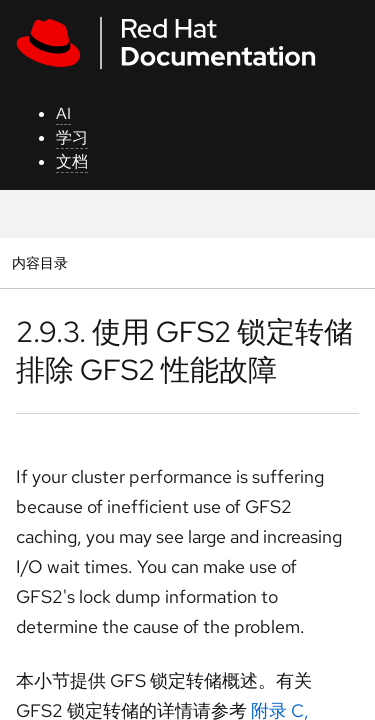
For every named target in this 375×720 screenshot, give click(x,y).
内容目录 (39, 262)
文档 (72, 161)
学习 (72, 137)
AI (63, 113)
